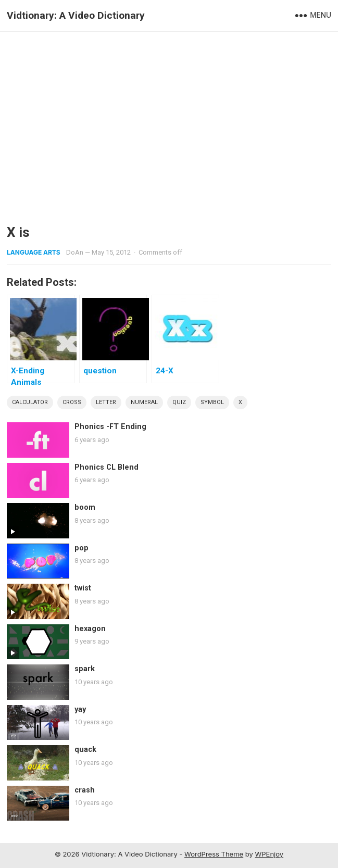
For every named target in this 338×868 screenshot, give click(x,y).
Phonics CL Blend (107, 467)
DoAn (75, 252)
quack (85, 750)
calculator (30, 402)
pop (82, 548)
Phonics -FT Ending (110, 427)
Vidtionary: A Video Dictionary (76, 15)
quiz (179, 402)
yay (80, 709)
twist (83, 588)
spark (85, 669)
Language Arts (34, 252)
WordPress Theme (214, 854)
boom (85, 507)
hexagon (90, 629)
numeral (144, 402)
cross (72, 402)
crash (85, 790)
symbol (212, 402)
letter (106, 402)
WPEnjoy (270, 854)
